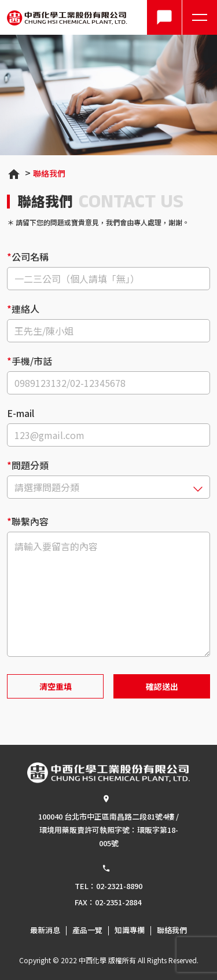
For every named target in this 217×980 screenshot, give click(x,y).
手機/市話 (32, 361)
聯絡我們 (49, 173)
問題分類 (30, 465)
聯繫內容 (30, 520)
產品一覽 (87, 930)
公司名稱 (30, 257)
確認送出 (162, 686)
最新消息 (45, 930)
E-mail (21, 413)
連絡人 (25, 309)
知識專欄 (130, 930)
